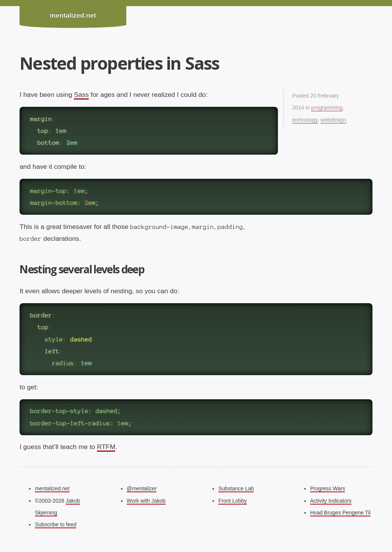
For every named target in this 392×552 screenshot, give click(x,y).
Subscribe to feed (56, 524)
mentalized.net (73, 15)
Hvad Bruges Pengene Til (340, 513)
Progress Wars (327, 488)
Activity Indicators (331, 501)
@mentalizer (142, 488)
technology (305, 120)
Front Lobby (232, 501)
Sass (81, 95)
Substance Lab (236, 488)
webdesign (333, 120)
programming (327, 108)
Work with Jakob (146, 501)
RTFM (106, 447)
